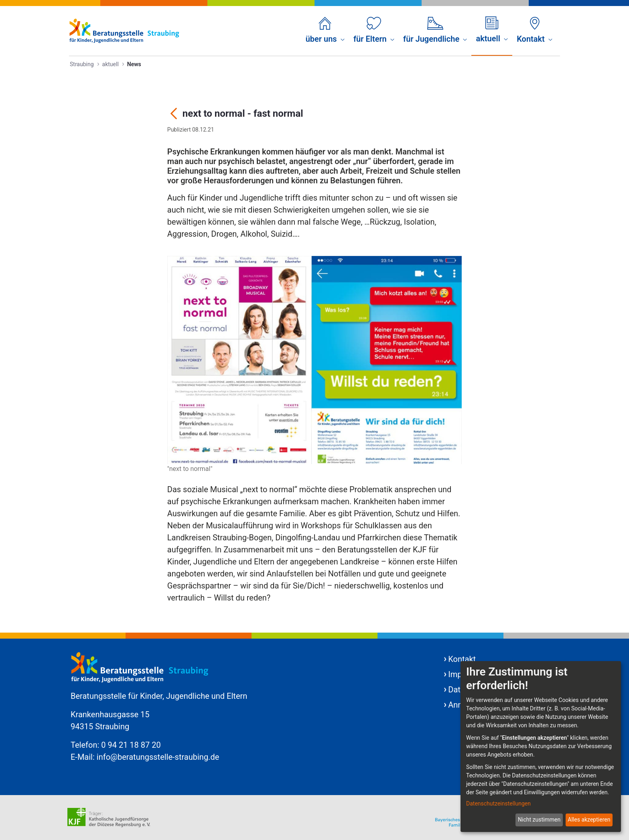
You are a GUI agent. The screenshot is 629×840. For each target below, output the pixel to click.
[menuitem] (325, 31)
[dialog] (541, 747)
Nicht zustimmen (539, 820)
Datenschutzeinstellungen (498, 803)
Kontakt (462, 659)
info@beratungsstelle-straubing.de (158, 757)
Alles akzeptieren (589, 820)
